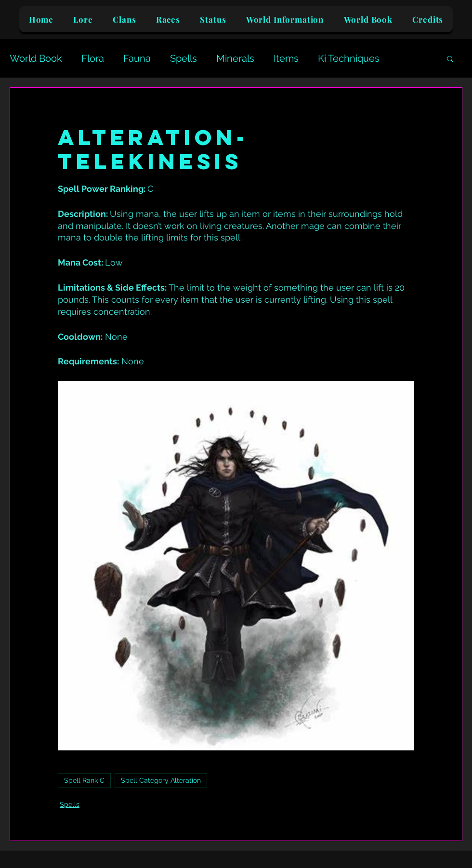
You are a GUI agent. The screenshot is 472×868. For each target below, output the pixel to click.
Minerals (235, 58)
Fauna (137, 58)
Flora (93, 58)
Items (286, 58)
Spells (184, 58)
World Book (36, 58)
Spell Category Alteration (161, 780)
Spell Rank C (84, 780)
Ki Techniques (349, 58)
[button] (450, 58)
